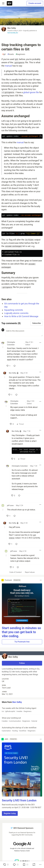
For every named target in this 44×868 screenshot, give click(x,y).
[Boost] (34, 865)
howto (11, 54)
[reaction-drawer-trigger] (6, 865)
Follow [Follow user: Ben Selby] (22, 663)
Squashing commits (14, 310)
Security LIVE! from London (19, 800)
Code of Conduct (16, 572)
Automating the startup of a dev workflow (22, 729)
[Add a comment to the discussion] (24, 332)
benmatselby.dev (13, 33)
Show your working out (22, 720)
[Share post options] (40, 865)
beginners (20, 54)
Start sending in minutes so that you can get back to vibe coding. (21, 632)
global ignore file (31, 92)
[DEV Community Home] (10, 3)
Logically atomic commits (16, 313)
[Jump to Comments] (16, 865)
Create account (35, 3)
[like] (8, 366)
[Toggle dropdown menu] (40, 343)
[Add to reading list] (25, 865)
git (4, 54)
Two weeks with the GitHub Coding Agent (22, 710)
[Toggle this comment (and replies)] (3, 347)
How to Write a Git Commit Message (21, 316)
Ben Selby (12, 28)
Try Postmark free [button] (22, 642)
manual (8, 66)
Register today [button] (10, 813)
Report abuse (30, 572)
